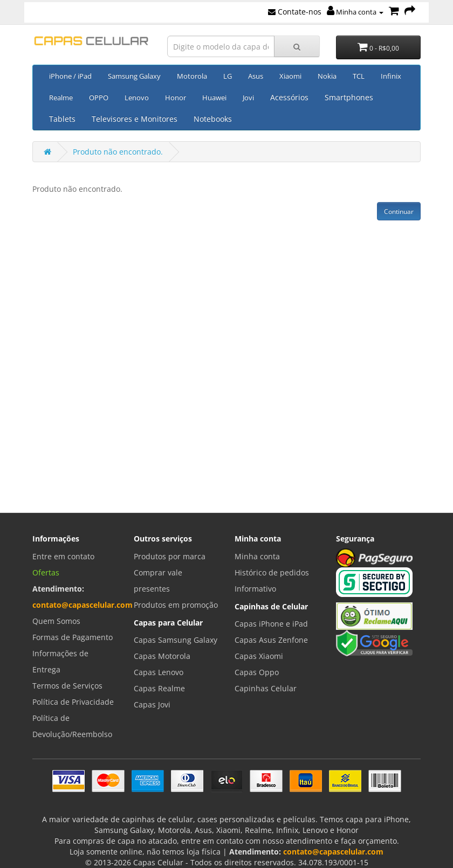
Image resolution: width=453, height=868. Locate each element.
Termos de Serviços (67, 686)
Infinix (391, 76)
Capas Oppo (257, 672)
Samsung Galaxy (134, 76)
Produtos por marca (170, 556)
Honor (176, 98)
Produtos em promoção (176, 605)
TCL (359, 76)
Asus (256, 76)
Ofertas (46, 572)
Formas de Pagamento (73, 637)
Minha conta (355, 12)
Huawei (214, 98)
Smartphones (349, 97)
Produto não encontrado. (118, 152)
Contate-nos (295, 12)
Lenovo (137, 98)
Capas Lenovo (159, 672)
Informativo (255, 589)
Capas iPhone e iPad (271, 624)
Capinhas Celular (266, 688)
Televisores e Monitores (135, 119)
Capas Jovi (152, 704)
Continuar (399, 211)
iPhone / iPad (70, 76)
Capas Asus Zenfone (271, 640)
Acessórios (289, 97)
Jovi (248, 98)
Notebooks (213, 119)
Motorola (192, 76)
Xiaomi (290, 76)
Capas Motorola (162, 656)
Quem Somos (56, 621)
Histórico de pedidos (272, 572)
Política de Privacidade (73, 702)
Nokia (327, 76)
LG (228, 76)
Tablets (62, 119)
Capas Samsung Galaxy (176, 640)
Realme (61, 98)
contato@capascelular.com (83, 605)
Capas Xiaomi (259, 656)
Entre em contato (63, 556)
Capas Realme (159, 688)
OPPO (99, 98)
